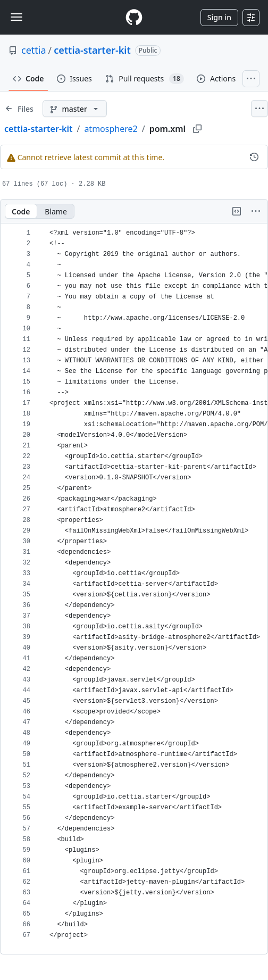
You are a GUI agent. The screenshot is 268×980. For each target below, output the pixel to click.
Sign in (219, 17)
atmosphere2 (111, 129)
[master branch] (75, 109)
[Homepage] (134, 17)
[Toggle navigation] (16, 17)
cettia (34, 50)
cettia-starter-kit (92, 50)
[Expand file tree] (19, 109)
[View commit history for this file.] (254, 157)
